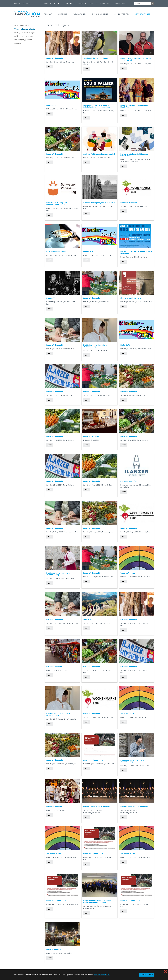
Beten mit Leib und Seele (93, 761)
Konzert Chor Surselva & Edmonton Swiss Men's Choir (136, 253)
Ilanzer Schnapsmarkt (55, 950)
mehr (50, 68)
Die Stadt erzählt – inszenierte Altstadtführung (95, 347)
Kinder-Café (51, 106)
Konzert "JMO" (52, 299)
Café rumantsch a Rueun (56, 252)
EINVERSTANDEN (147, 975)
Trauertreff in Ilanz (128, 574)
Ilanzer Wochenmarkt (55, 59)
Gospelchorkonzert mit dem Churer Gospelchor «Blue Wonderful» (97, 903)
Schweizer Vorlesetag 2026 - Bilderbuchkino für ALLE (57, 205)
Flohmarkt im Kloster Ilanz (131, 299)
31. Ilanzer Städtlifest (129, 482)
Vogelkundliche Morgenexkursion (96, 59)
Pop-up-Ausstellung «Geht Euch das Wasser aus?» (134, 156)
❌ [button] (165, 971)
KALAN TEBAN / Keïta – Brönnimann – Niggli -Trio (135, 107)
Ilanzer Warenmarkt (91, 437)
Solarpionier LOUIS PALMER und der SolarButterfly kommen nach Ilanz (97, 107)
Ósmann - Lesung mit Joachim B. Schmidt (99, 204)
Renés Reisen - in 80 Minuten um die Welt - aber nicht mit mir (136, 60)
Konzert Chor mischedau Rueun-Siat (97, 808)
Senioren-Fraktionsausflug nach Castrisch (99, 155)
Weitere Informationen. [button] (102, 975)
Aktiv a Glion (88, 620)
